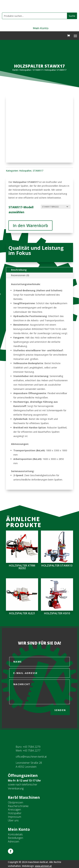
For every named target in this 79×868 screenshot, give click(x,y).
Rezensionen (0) (20, 275)
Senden (60, 710)
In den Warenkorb (30, 225)
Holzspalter (25, 70)
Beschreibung (19, 270)
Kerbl (15, 70)
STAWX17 (38, 70)
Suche (72, 16)
